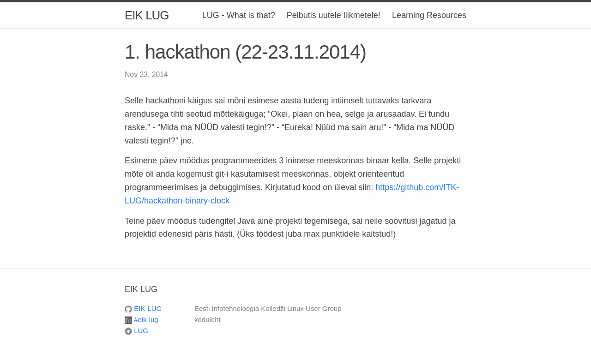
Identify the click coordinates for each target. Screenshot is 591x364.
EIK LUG (147, 15)
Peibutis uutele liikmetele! (334, 15)
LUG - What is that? (239, 15)
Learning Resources (429, 15)
